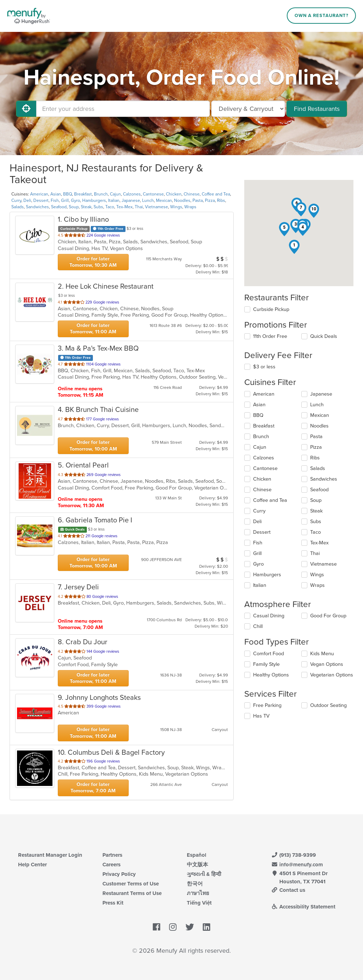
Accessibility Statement (303, 907)
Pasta (198, 200)
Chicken (174, 194)
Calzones (132, 194)
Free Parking (267, 705)
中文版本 (197, 865)
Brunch (101, 194)
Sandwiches (37, 207)
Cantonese (153, 194)
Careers (111, 865)
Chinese (192, 194)
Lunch (148, 200)
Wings (176, 207)
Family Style (266, 664)
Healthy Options (271, 675)
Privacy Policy (119, 874)
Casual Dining (269, 616)
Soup (74, 207)
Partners (112, 855)
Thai (139, 207)
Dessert (41, 200)
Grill (65, 200)
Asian (56, 194)
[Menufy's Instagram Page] (173, 928)
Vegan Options (327, 664)
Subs (98, 207)
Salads (18, 207)
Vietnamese (157, 207)
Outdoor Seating (328, 705)
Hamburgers (94, 200)
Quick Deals (324, 336)
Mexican (164, 200)
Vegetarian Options (332, 675)
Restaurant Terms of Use (132, 893)
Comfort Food (269, 654)
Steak (86, 207)
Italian (114, 200)
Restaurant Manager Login (50, 855)
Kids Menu (322, 654)
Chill (258, 626)
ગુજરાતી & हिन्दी (204, 874)
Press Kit (113, 903)
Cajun (115, 194)
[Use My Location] (26, 109)
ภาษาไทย (198, 893)
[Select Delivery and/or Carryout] (248, 109)
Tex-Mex (124, 207)
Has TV (261, 716)
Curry (16, 200)
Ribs (221, 200)
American (39, 194)
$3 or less (264, 367)
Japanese (131, 200)
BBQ (68, 194)
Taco (110, 207)
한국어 (195, 884)
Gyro (76, 200)
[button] (294, 247)
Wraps (190, 207)
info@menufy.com (297, 865)
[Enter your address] (123, 109)
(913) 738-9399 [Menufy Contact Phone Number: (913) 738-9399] (294, 855)
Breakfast (83, 194)
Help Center (32, 865)
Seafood (59, 207)
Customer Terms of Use (131, 884)
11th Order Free (270, 336)
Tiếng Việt (199, 903)
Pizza (210, 200)
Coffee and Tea (216, 194)
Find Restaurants (317, 109)
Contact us (288, 890)
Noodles (182, 200)
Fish (55, 200)
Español (197, 855)
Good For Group (328, 616)
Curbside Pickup (271, 309)
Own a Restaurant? (322, 16)
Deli (27, 200)
